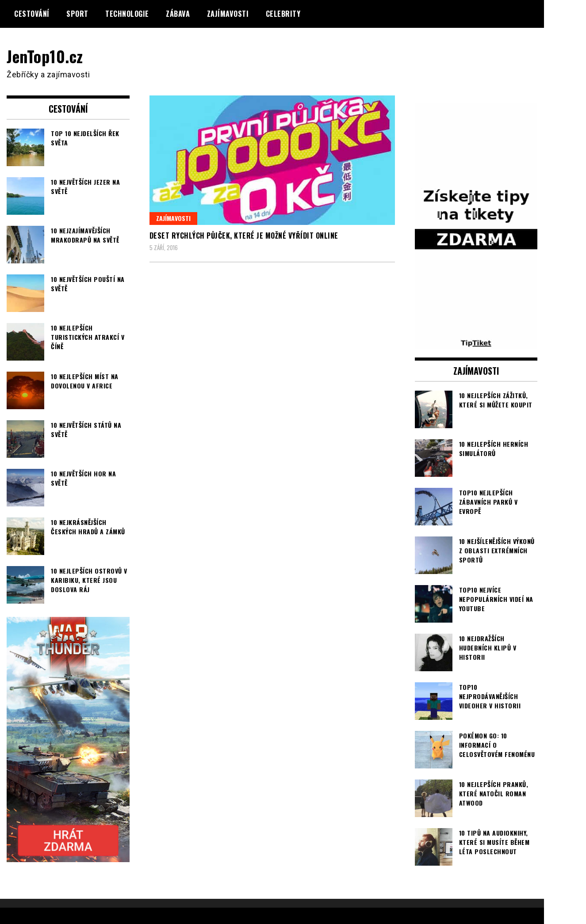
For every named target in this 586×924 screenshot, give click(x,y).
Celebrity (283, 14)
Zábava (178, 14)
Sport (77, 14)
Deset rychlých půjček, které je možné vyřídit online (244, 236)
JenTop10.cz (45, 56)
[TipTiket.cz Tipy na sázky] (476, 343)
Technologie (127, 14)
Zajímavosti (228, 14)
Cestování (32, 14)
